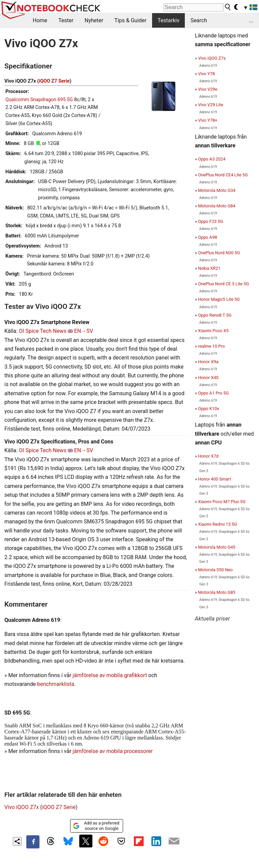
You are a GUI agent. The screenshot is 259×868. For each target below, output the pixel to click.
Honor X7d (208, 456)
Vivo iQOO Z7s (212, 58)
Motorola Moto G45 (217, 547)
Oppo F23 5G (210, 221)
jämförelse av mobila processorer (113, 751)
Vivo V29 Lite (211, 105)
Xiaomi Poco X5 (213, 331)
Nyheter (94, 20)
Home (40, 20)
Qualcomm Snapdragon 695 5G (39, 100)
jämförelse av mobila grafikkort (110, 675)
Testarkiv (168, 20)
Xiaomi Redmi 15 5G (218, 524)
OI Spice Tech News (43, 331)
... (251, 20)
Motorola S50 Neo (215, 570)
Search (199, 20)
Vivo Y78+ (208, 120)
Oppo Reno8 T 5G (215, 315)
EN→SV (84, 331)
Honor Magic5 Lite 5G (219, 299)
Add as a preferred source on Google (96, 826)
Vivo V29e (208, 89)
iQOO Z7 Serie (54, 81)
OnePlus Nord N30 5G (219, 253)
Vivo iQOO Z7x (22, 807)
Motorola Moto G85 (217, 592)
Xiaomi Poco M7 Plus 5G (222, 502)
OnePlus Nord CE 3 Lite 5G (223, 284)
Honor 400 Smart (214, 479)
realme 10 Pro (211, 346)
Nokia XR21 (209, 268)
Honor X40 (208, 378)
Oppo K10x (208, 409)
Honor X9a (208, 362)
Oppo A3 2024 (212, 159)
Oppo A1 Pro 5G (213, 393)
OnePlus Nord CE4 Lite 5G (223, 175)
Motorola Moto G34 (217, 190)
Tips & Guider (130, 20)
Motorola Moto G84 (217, 206)
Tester (66, 20)
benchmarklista (56, 684)
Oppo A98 (207, 237)
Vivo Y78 (206, 74)
